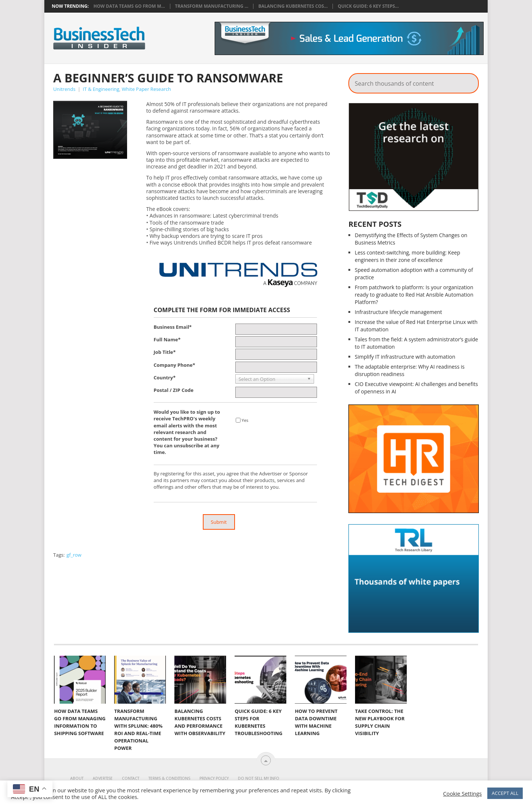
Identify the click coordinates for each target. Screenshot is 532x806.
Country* (165, 378)
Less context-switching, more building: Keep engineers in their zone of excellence (407, 256)
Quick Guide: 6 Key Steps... (368, 6)
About (77, 778)
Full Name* (167, 339)
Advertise (103, 778)
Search (468, 81)
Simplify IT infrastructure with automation (405, 357)
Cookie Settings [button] (462, 793)
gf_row (74, 555)
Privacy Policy (214, 778)
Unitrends (64, 89)
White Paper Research (146, 89)
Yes (245, 420)
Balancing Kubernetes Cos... (293, 6)
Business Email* (173, 327)
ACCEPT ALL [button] (505, 793)
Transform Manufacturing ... (212, 6)
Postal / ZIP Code (174, 390)
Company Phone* (175, 365)
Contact (131, 778)
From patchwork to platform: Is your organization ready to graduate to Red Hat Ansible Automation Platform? (414, 295)
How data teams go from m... (129, 6)
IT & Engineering (101, 89)
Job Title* (165, 352)
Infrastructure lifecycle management (398, 312)
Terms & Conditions (169, 778)
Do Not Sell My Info (259, 778)
